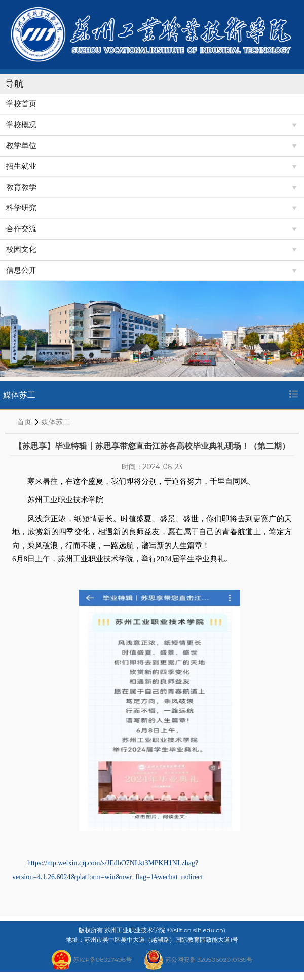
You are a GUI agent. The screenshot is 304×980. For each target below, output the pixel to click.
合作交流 (21, 229)
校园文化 (21, 249)
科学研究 (21, 208)
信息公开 (21, 270)
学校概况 (21, 125)
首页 (24, 422)
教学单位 (21, 146)
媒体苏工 (56, 422)
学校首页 (21, 104)
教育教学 (21, 187)
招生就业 (21, 166)
